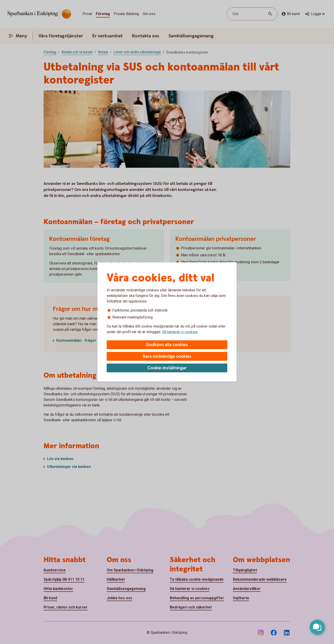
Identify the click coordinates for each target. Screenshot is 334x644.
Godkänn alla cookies (167, 345)
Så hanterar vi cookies (180, 332)
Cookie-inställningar (167, 368)
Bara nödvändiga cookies (167, 356)
